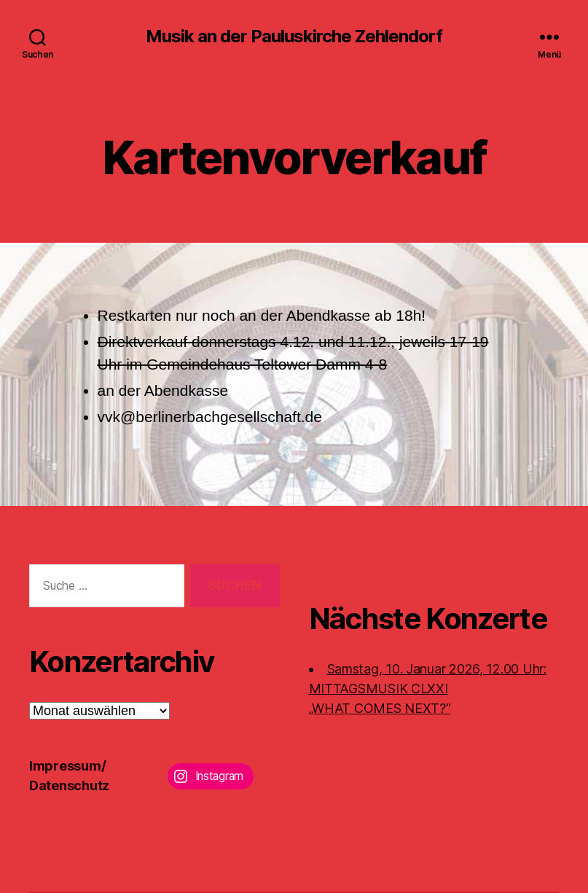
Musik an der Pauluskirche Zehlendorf (294, 36)
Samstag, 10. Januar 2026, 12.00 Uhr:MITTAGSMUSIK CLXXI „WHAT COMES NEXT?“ (428, 689)
